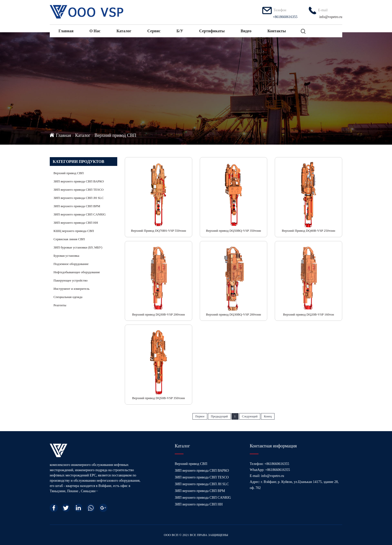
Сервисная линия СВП (69, 239)
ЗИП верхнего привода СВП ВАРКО (79, 181)
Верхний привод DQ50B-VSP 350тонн (159, 398)
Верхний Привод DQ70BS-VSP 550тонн (159, 231)
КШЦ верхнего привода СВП (74, 231)
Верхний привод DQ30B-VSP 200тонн (159, 314)
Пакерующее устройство (70, 280)
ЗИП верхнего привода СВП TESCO (78, 190)
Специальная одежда (68, 297)
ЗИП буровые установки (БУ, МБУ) (78, 247)
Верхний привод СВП (115, 135)
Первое (200, 416)
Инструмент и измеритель (71, 289)
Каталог (124, 31)
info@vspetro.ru (331, 17)
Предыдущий (219, 416)
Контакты (277, 31)
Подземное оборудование (71, 264)
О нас (95, 31)
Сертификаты (212, 31)
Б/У (180, 31)
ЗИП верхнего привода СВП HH (76, 223)
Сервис (154, 31)
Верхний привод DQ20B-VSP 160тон (308, 314)
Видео (246, 31)
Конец (268, 416)
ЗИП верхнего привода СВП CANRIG (80, 214)
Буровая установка (66, 256)
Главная (66, 31)
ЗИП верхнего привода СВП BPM (77, 206)
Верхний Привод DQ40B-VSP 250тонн (308, 231)
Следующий (250, 416)
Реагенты (60, 305)
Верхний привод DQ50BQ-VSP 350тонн (233, 231)
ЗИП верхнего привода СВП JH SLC (79, 198)
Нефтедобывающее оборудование (77, 272)
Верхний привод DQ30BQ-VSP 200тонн (233, 314)
